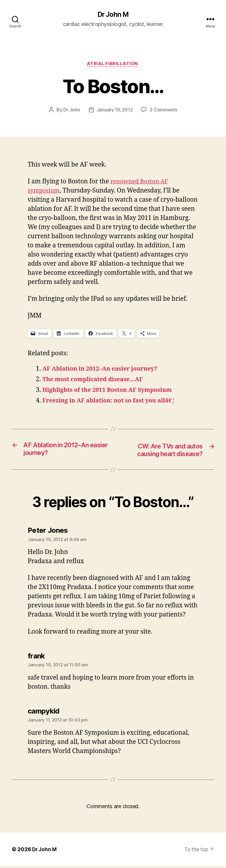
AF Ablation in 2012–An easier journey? (103, 370)
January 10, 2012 (115, 111)
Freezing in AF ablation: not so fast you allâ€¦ (113, 402)
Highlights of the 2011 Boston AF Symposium (111, 391)
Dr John (71, 111)
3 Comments (164, 111)
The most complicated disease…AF (96, 380)
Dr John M (113, 15)
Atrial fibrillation (113, 65)
